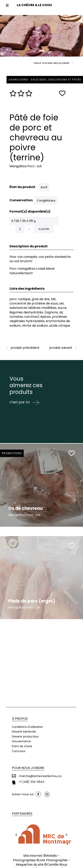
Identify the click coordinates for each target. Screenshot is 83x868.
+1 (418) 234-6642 (32, 782)
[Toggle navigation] (7, 5)
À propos (20, 719)
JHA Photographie (53, 860)
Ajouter (44, 229)
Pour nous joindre (28, 768)
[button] (6, 36)
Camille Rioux (57, 865)
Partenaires (22, 814)
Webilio (51, 856)
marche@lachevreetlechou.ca (40, 776)
